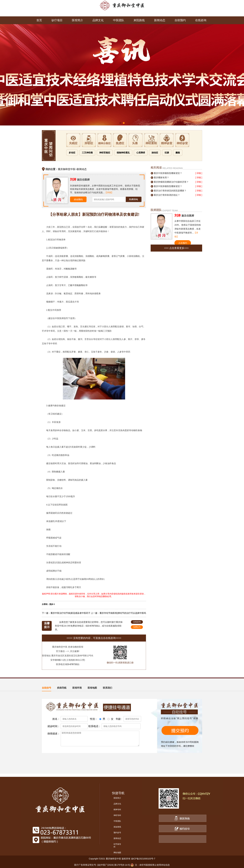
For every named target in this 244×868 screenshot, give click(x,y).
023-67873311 (93, 626)
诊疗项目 (57, 20)
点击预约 (183, 243)
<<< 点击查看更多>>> (176, 248)
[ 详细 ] (199, 173)
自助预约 (180, 20)
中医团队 (119, 20)
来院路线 (139, 20)
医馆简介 (77, 20)
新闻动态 (160, 20)
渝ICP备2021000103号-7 (143, 859)
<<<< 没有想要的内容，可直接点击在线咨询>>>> (94, 638)
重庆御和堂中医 (67, 169)
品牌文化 (98, 20)
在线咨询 (201, 20)
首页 (39, 20)
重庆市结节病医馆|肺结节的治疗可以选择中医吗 (123, 613)
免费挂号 (137, 627)
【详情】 (109, 192)
